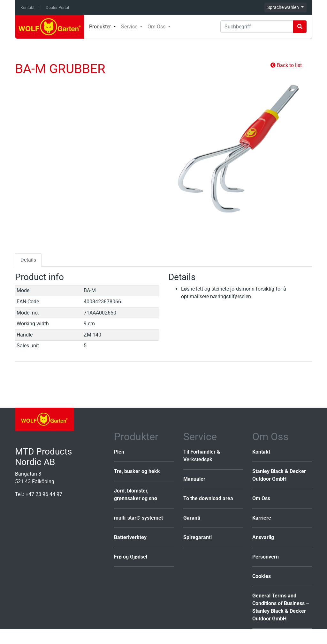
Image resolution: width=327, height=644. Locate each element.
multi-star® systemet (138, 518)
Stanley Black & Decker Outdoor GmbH (279, 475)
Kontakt (27, 7)
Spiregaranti (198, 537)
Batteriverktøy (130, 537)
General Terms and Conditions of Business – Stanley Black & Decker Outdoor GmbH (281, 607)
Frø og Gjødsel (131, 557)
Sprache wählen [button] (284, 7)
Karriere (262, 518)
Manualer (194, 479)
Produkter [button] (101, 27)
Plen (119, 452)
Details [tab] (28, 260)
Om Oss (261, 498)
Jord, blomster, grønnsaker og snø (136, 495)
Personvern (266, 557)
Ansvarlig (263, 537)
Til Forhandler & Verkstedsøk (202, 456)
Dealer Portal (57, 7)
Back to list (286, 65)
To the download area (208, 498)
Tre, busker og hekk (137, 471)
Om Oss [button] (157, 27)
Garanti (192, 518)
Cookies (262, 576)
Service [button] (130, 27)
